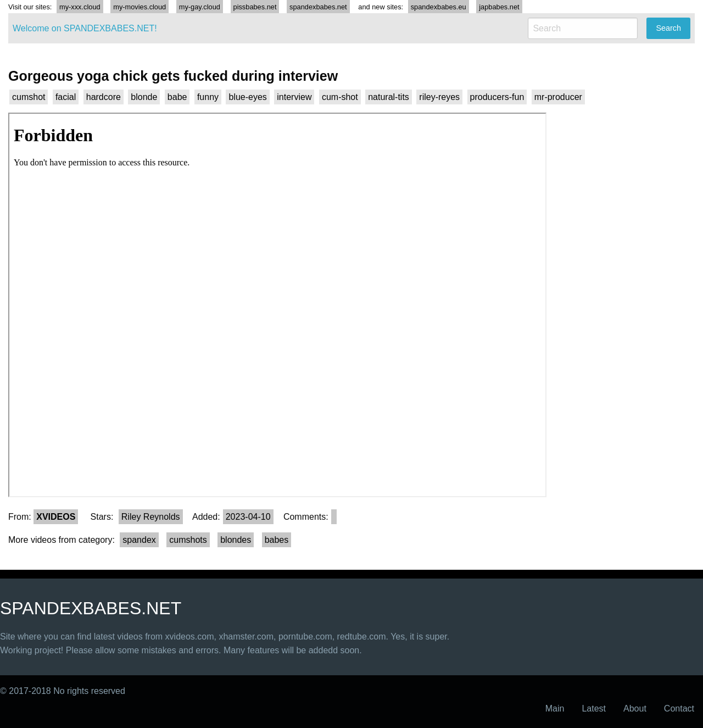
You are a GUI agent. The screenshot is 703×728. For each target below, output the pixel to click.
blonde (144, 97)
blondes (236, 540)
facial (66, 97)
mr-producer (558, 97)
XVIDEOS (56, 517)
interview (294, 97)
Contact (679, 708)
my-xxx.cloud (80, 7)
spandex (139, 540)
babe (177, 97)
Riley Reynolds (151, 517)
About (635, 708)
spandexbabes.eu (439, 7)
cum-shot (340, 97)
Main (555, 708)
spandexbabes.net (318, 7)
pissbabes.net (255, 7)
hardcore (104, 97)
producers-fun (497, 97)
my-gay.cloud (200, 7)
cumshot (29, 97)
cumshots (188, 540)
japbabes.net (499, 7)
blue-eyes (247, 97)
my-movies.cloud (140, 7)
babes (277, 540)
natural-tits (389, 97)
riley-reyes (439, 97)
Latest (594, 708)
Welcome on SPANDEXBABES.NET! (85, 28)
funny (208, 97)
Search (668, 28)
